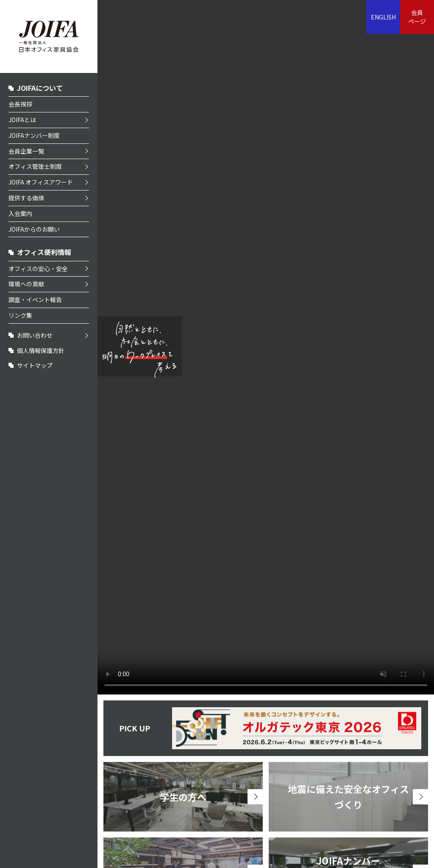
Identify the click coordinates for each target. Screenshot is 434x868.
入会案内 (20, 213)
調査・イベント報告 (35, 300)
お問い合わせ (35, 335)
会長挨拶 (20, 104)
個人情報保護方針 (41, 350)
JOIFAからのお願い (34, 229)
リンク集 (20, 315)
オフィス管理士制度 (35, 166)
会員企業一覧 (26, 151)
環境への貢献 (26, 284)
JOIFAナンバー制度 (34, 135)
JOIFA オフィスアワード (41, 182)
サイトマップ (35, 365)
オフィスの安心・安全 (38, 269)
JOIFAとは (22, 120)
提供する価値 (26, 198)
